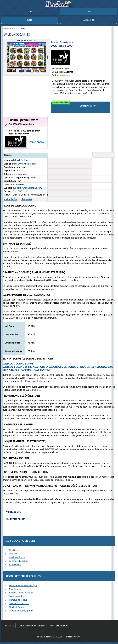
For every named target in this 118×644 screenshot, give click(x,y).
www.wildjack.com (27, 164)
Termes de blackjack (19, 603)
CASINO (30, 12)
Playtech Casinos (17, 607)
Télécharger (26, 199)
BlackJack (9, 626)
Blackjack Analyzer (59, 626)
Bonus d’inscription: (62, 42)
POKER (88, 12)
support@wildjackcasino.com (27, 188)
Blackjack (14, 550)
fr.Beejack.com (43, 637)
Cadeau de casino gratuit (21, 611)
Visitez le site (61, 102)
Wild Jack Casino (19, 160)
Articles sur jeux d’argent (21, 593)
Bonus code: (58, 72)
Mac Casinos (15, 589)
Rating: (55, 75)
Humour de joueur (18, 600)
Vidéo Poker (15, 565)
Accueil (7, 29)
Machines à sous (17, 557)
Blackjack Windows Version (32, 626)
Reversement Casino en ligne (23, 585)
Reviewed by (58, 69)
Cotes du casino (17, 596)
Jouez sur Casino (89, 106)
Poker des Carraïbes (19, 561)
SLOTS (29, 20)
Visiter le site (11, 199)
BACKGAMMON (88, 20)
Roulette (13, 554)
